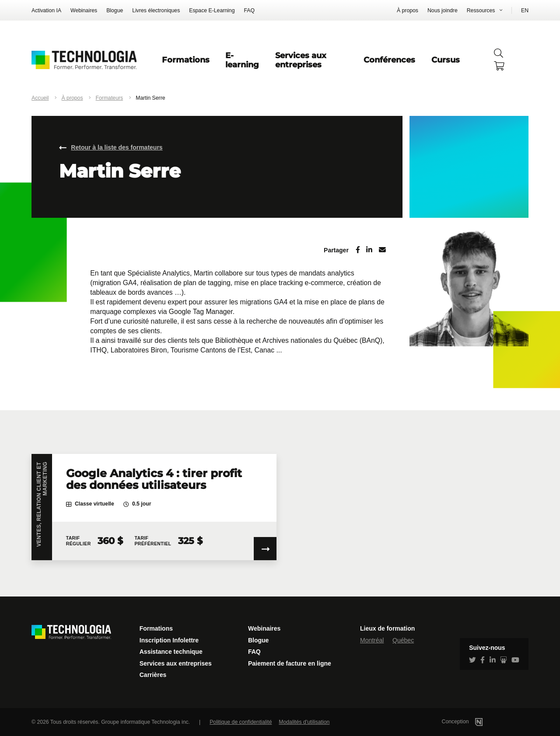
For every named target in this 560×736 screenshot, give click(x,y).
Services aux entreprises (301, 60)
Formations (186, 60)
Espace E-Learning (212, 10)
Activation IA (46, 10)
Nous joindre (443, 10)
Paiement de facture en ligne (290, 663)
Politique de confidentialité (241, 722)
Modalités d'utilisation (304, 722)
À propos (408, 10)
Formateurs (110, 98)
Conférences (389, 60)
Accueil (40, 98)
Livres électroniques (156, 10)
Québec (403, 640)
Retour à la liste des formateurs (117, 147)
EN (525, 10)
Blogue (115, 10)
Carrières (153, 675)
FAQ (249, 10)
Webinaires (84, 10)
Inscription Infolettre (169, 640)
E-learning (242, 60)
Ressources (481, 10)
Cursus (446, 60)
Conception (474, 722)
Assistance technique (171, 652)
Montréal (372, 640)
